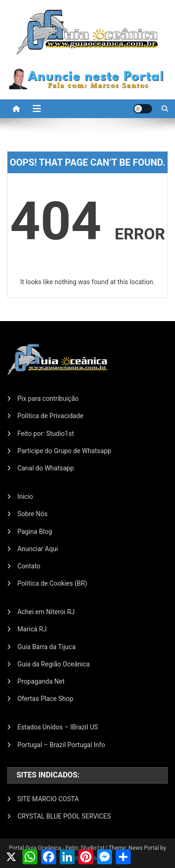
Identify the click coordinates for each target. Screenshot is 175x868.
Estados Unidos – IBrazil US (58, 727)
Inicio (25, 497)
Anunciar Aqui (38, 549)
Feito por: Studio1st (45, 434)
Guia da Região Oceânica (53, 664)
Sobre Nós (32, 514)
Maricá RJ (32, 629)
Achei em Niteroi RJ (46, 612)
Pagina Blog (35, 532)
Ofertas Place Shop (45, 699)
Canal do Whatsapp (45, 468)
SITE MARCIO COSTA (48, 799)
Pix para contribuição (48, 399)
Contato (29, 566)
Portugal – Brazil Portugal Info (61, 745)
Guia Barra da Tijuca (46, 647)
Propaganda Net (41, 681)
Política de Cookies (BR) (52, 583)
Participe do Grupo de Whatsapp (64, 451)
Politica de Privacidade (50, 416)
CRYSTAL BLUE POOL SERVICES (64, 816)
